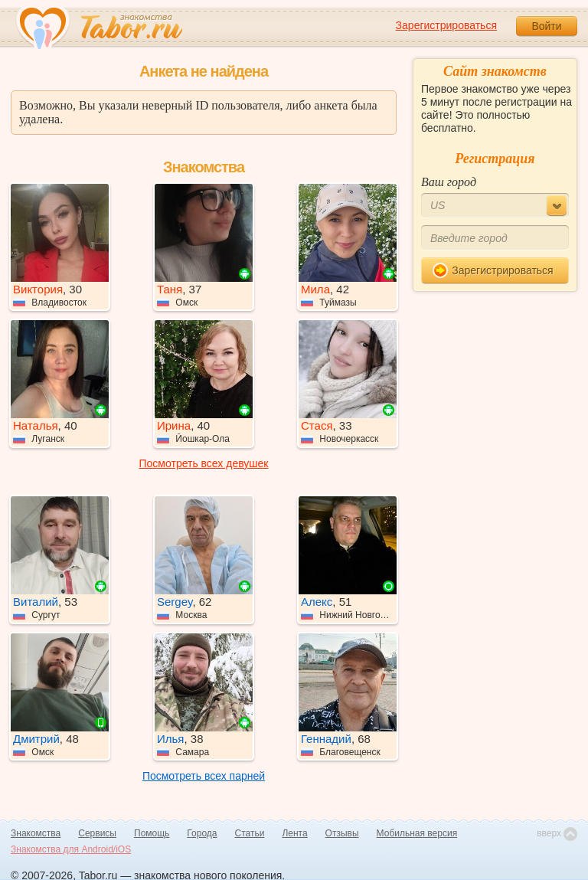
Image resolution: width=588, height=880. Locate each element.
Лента (294, 833)
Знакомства (36, 833)
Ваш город (449, 182)
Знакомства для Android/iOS (71, 849)
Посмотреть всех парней (204, 776)
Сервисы (97, 833)
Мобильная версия (417, 833)
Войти (546, 26)
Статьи (250, 833)
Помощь (152, 833)
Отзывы (342, 833)
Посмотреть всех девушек (204, 463)
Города (202, 833)
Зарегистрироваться (446, 25)
